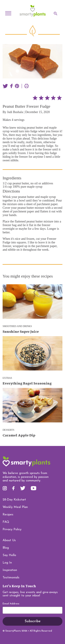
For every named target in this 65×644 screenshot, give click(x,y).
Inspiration (10, 570)
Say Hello (9, 555)
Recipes (8, 515)
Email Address (11, 604)
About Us (9, 540)
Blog (6, 548)
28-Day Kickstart (14, 500)
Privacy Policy (12, 529)
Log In (7, 563)
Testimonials (11, 578)
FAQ (6, 522)
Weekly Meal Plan (15, 507)
